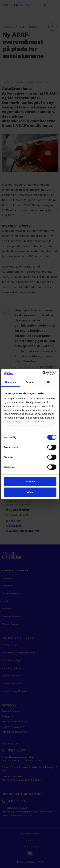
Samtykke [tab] (11, 382)
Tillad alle (30, 482)
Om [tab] (49, 382)
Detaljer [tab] (30, 382)
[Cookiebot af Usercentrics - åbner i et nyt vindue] (43, 373)
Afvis (30, 492)
